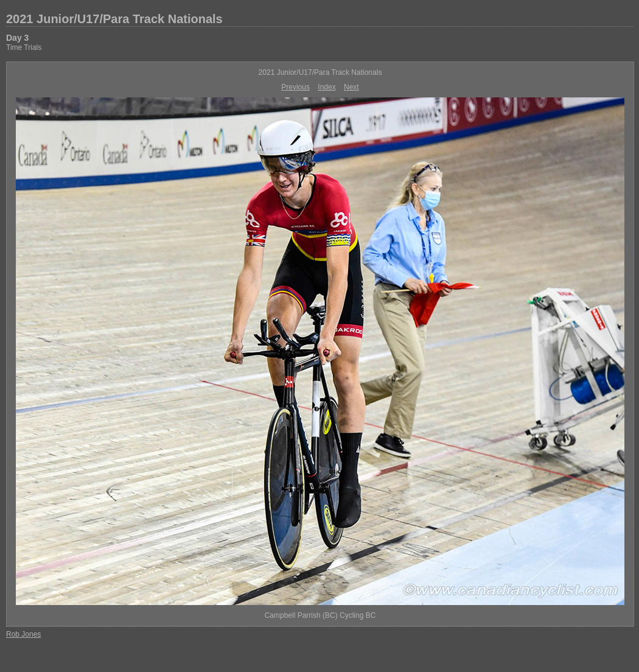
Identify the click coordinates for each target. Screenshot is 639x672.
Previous (295, 87)
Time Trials (24, 47)
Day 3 (17, 38)
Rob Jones (23, 634)
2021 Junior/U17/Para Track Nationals (114, 19)
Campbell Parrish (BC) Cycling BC (320, 615)
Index (326, 87)
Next (351, 87)
